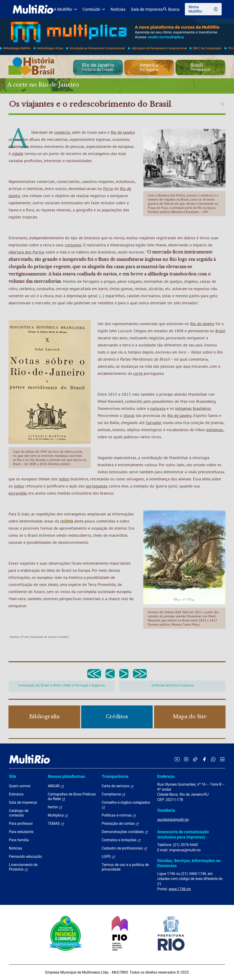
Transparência (115, 776)
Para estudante (21, 832)
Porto (108, 189)
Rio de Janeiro (123, 132)
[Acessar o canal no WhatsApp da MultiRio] (213, 759)
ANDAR (56, 786)
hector (55, 807)
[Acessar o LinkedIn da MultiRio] (222, 759)
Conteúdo (94, 9)
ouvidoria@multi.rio (173, 820)
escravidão (18, 493)
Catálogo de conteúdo (19, 813)
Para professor (21, 823)
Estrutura (16, 794)
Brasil (220, 331)
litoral (129, 415)
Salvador (153, 423)
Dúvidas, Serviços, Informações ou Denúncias (189, 863)
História (14, 637)
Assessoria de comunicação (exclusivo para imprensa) (183, 834)
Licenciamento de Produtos (23, 867)
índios (64, 479)
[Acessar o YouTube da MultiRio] (177, 759)
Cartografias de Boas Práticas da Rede (72, 797)
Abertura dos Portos (26, 252)
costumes (73, 245)
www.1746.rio (180, 889)
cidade (18, 154)
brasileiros (202, 408)
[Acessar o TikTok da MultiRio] (195, 759)
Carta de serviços (118, 786)
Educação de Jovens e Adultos (50, 637)
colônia (66, 521)
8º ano (25, 637)
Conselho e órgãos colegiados (126, 805)
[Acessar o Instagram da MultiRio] (186, 759)
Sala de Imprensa (147, 9)
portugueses (97, 486)
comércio (62, 132)
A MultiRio (65, 9)
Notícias (118, 9)
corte (138, 373)
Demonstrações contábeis (125, 832)
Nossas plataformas (66, 776)
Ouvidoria (166, 810)
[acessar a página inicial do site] (33, 9)
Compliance (114, 794)
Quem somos (20, 786)
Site (13, 776)
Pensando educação (25, 856)
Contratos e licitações (121, 840)
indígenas (183, 408)
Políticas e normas (119, 815)
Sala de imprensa (23, 802)
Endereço (166, 776)
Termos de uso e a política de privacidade (125, 867)
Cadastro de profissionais (125, 848)
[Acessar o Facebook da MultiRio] (204, 759)
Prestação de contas (120, 824)
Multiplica (58, 815)
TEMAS (56, 824)
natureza (158, 408)
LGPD (109, 857)
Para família (19, 840)
